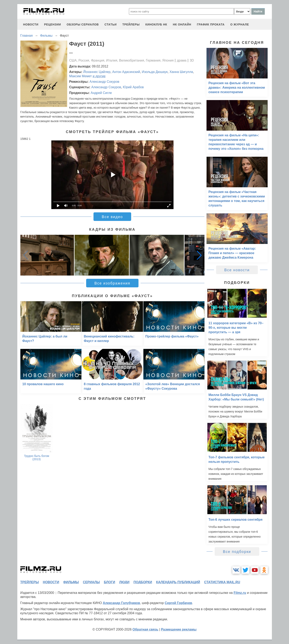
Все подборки (237, 552)
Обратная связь (146, 629)
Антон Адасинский (126, 72)
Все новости (237, 270)
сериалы (91, 582)
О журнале (240, 24)
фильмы (71, 582)
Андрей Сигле (101, 93)
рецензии (52, 24)
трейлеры (131, 24)
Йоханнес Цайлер (97, 72)
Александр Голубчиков (121, 603)
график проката (211, 24)
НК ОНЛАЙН (182, 24)
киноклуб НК (156, 24)
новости (31, 24)
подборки (143, 582)
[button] (199, 255)
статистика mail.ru (222, 582)
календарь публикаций (178, 582)
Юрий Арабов (133, 87)
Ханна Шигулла (181, 72)
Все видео (112, 217)
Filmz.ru (240, 593)
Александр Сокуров (104, 82)
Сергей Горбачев (178, 603)
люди (124, 582)
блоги (109, 582)
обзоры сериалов (83, 24)
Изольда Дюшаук (155, 72)
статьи (111, 24)
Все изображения (112, 283)
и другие (99, 76)
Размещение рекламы (179, 629)
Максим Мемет (81, 76)
